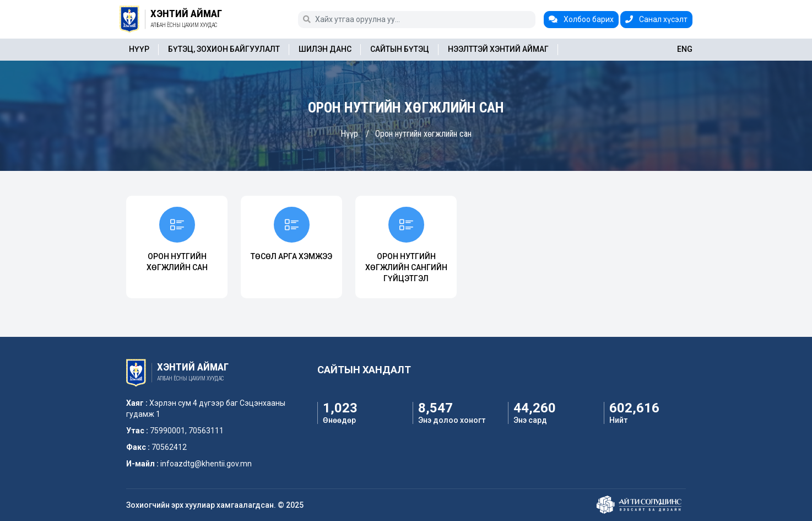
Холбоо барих (581, 19)
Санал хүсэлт (656, 19)
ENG (685, 49)
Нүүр (139, 49)
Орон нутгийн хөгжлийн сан (423, 134)
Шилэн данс (325, 49)
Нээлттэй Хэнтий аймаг (498, 49)
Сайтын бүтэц (400, 49)
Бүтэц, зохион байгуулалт (224, 49)
